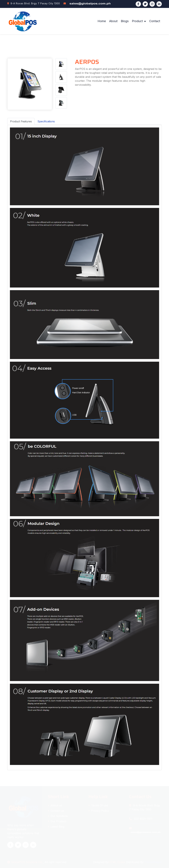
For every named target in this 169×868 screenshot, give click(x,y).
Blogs (125, 21)
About (113, 21)
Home (102, 21)
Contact (155, 21)
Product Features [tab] (21, 121)
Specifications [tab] (46, 121)
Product (137, 21)
